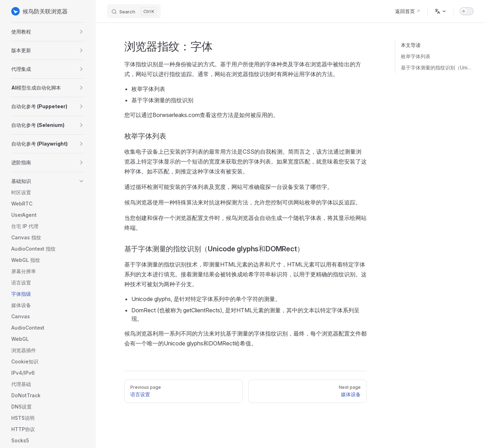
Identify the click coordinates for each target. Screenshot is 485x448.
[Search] (134, 11)
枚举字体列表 (416, 56)
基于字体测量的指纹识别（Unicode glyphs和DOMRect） (437, 67)
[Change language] (441, 11)
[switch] (467, 11)
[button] (48, 32)
